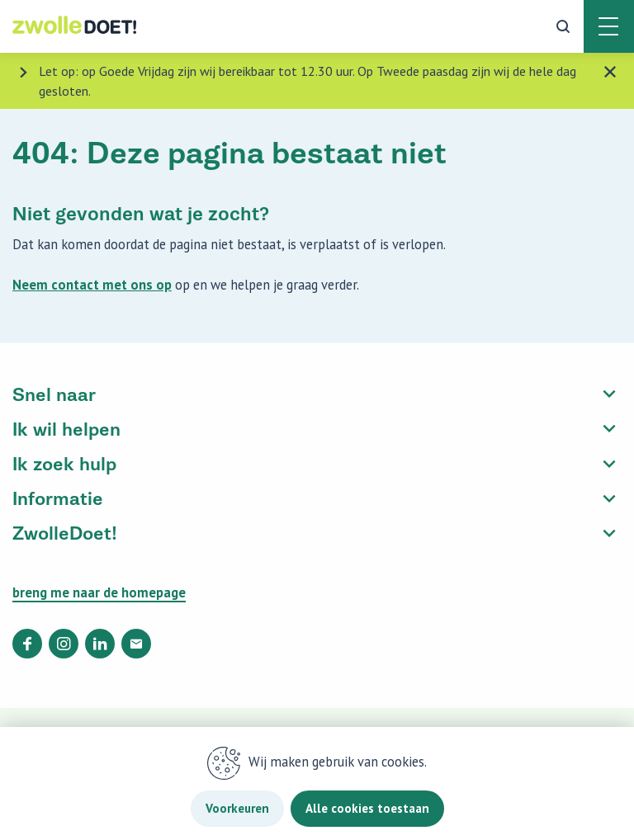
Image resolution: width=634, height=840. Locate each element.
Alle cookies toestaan (367, 808)
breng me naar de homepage (99, 592)
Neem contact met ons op (92, 285)
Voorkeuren (237, 808)
